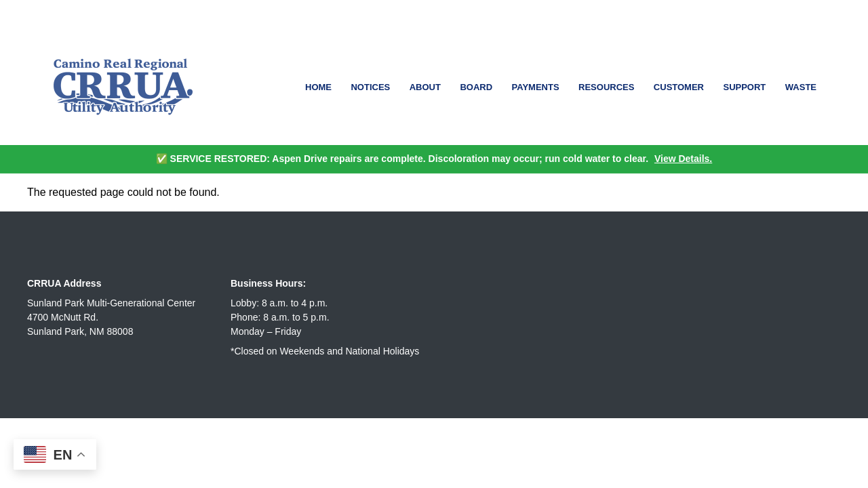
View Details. (683, 159)
